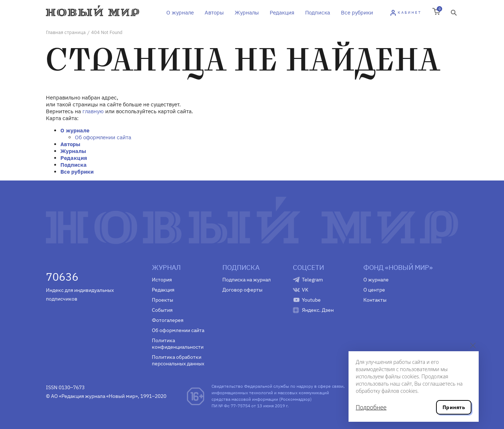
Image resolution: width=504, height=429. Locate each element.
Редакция (282, 12)
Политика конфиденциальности (178, 344)
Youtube (311, 300)
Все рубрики (357, 12)
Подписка (318, 12)
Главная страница (66, 32)
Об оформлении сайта (103, 137)
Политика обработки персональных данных (178, 360)
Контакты (375, 300)
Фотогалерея (168, 320)
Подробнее (371, 407)
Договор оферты (242, 290)
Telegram (312, 280)
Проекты (163, 300)
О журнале (180, 12)
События (162, 310)
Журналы (247, 12)
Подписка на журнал (247, 280)
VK (305, 290)
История (162, 280)
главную (93, 111)
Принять (454, 407)
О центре (374, 290)
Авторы (214, 12)
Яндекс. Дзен (318, 310)
